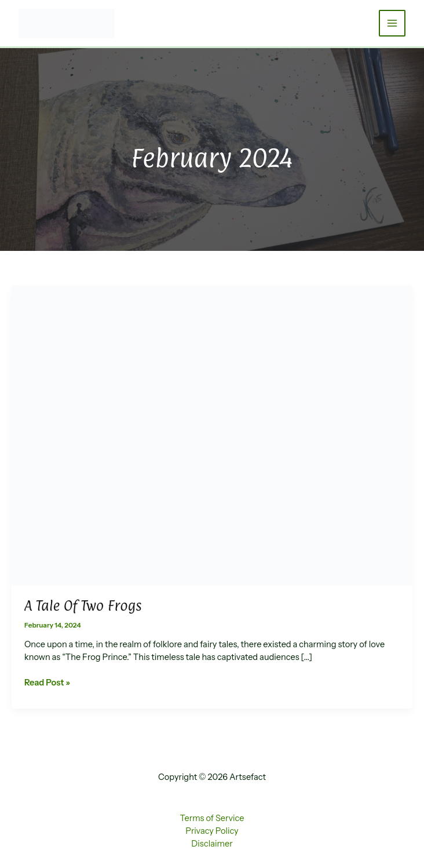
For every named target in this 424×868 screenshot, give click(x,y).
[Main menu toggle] (392, 23)
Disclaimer (212, 844)
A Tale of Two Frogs (83, 606)
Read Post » (47, 683)
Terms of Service (212, 818)
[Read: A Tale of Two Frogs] (212, 435)
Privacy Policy (212, 831)
